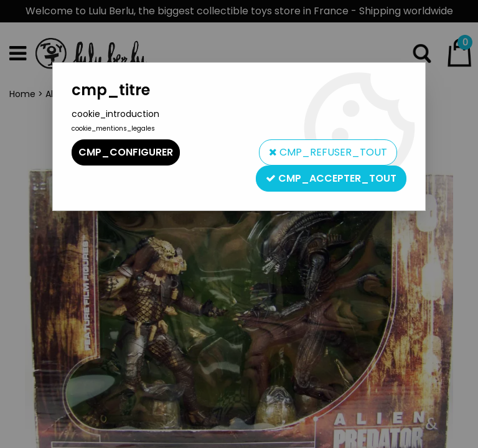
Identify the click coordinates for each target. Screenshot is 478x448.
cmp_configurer (126, 152)
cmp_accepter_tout (331, 178)
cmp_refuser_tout (328, 152)
